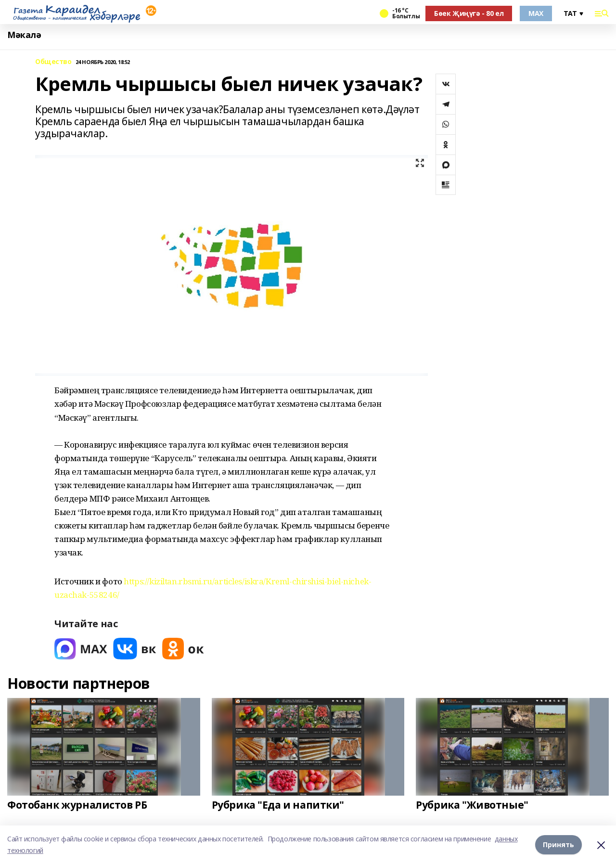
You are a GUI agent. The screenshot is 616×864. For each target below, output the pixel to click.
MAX (536, 13)
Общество (53, 62)
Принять (558, 845)
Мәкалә (24, 35)
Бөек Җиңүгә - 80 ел (469, 13)
